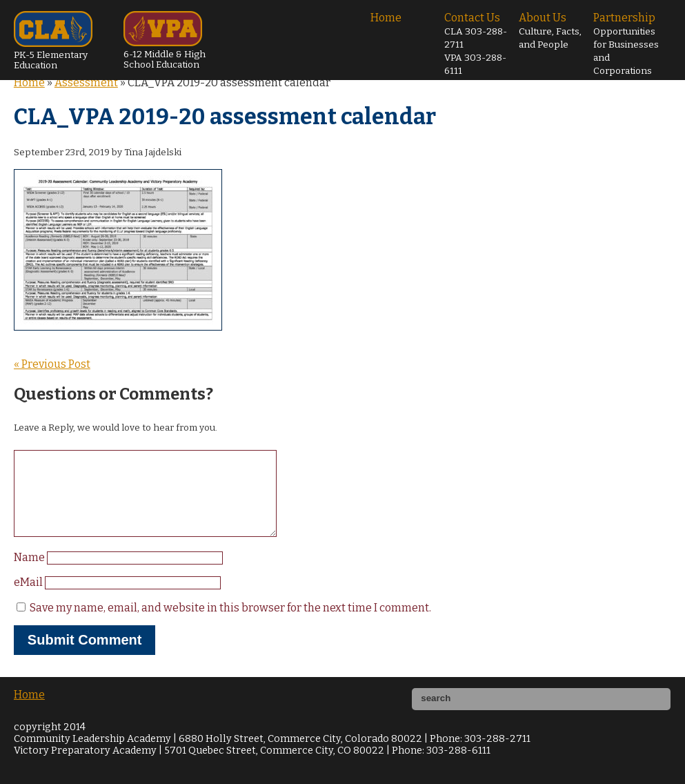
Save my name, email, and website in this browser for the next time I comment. (230, 624)
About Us (550, 31)
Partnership (626, 44)
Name (30, 574)
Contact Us (476, 44)
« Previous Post (52, 364)
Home (386, 18)
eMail (29, 599)
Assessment (86, 82)
